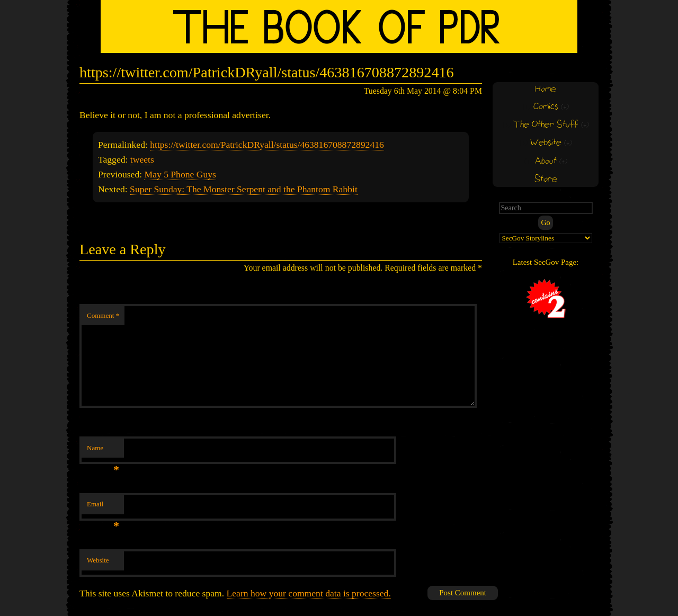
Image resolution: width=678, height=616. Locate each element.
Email (103, 507)
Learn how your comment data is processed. (309, 593)
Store (546, 179)
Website (98, 560)
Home (546, 89)
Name (103, 451)
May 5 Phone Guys (180, 174)
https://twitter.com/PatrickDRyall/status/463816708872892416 (267, 145)
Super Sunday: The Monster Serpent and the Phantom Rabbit (244, 189)
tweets (142, 159)
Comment (103, 315)
